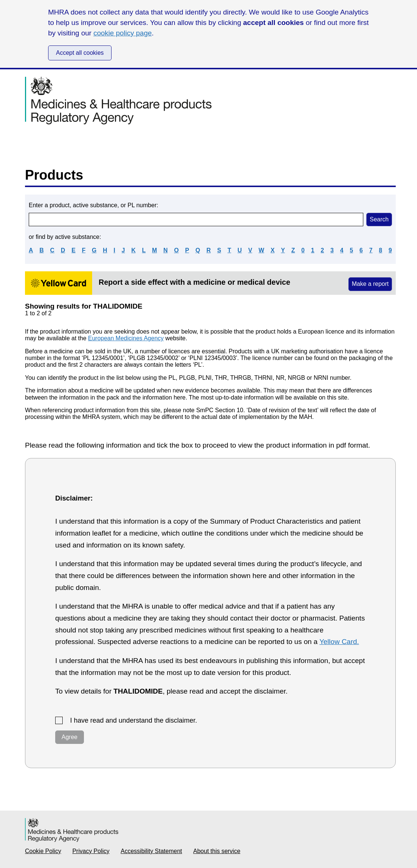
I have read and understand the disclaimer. (134, 720)
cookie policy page (122, 33)
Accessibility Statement (152, 851)
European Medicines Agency (126, 338)
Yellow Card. (339, 642)
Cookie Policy (43, 851)
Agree (70, 737)
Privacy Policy (91, 851)
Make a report (370, 284)
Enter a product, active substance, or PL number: (93, 205)
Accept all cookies (80, 53)
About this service (217, 851)
